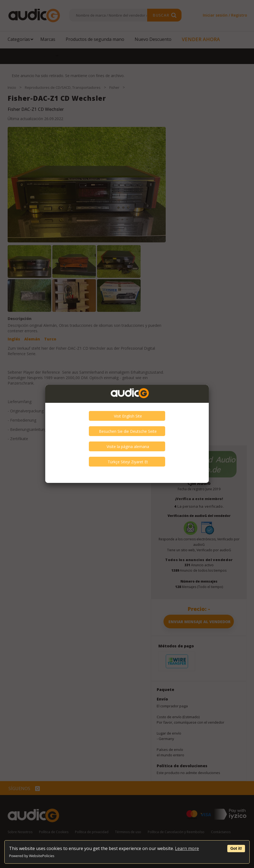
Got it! (236, 848)
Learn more (187, 848)
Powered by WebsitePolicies (32, 856)
